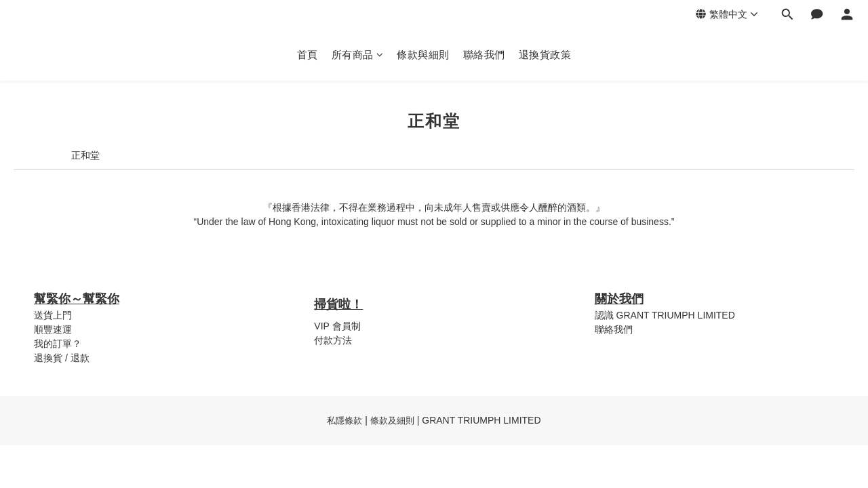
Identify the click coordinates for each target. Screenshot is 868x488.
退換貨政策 (545, 55)
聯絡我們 (484, 55)
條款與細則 (423, 55)
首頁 (308, 55)
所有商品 (358, 55)
